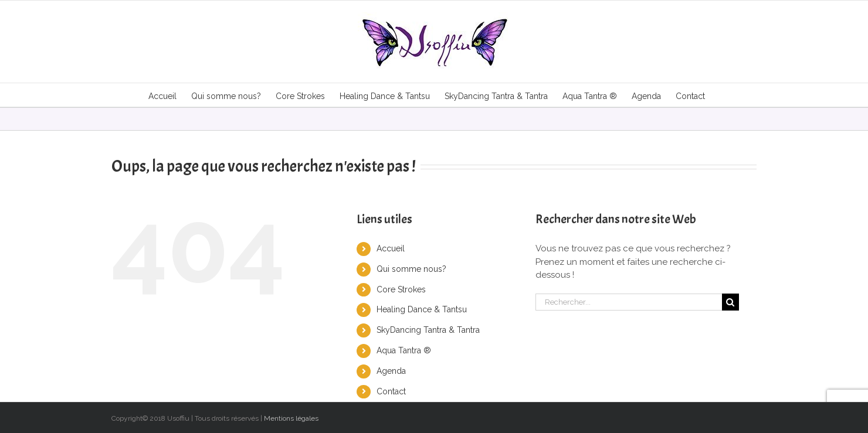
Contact (391, 391)
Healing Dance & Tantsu (422, 309)
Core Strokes (401, 289)
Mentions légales (291, 418)
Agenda (391, 371)
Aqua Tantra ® (404, 350)
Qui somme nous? (411, 269)
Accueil (391, 248)
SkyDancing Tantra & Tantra (428, 330)
